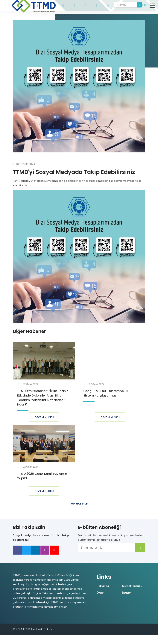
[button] (152, 6)
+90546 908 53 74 (27, 5)
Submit (141, 554)
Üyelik (102, 602)
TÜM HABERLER (79, 511)
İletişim (128, 602)
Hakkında (104, 595)
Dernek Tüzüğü (134, 595)
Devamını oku (43, 424)
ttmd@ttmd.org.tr (38, 5)
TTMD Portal (49, 6)
